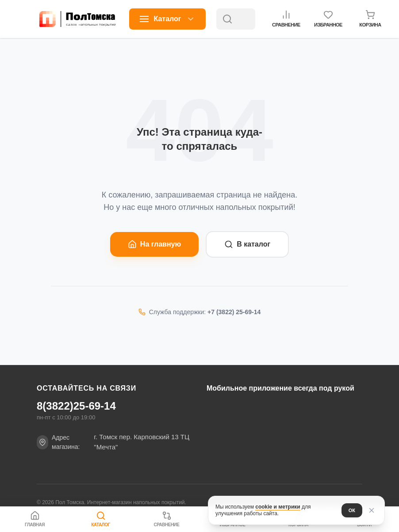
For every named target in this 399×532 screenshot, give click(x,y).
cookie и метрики (278, 507)
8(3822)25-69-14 (76, 406)
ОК (352, 510)
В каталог (247, 244)
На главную (154, 244)
